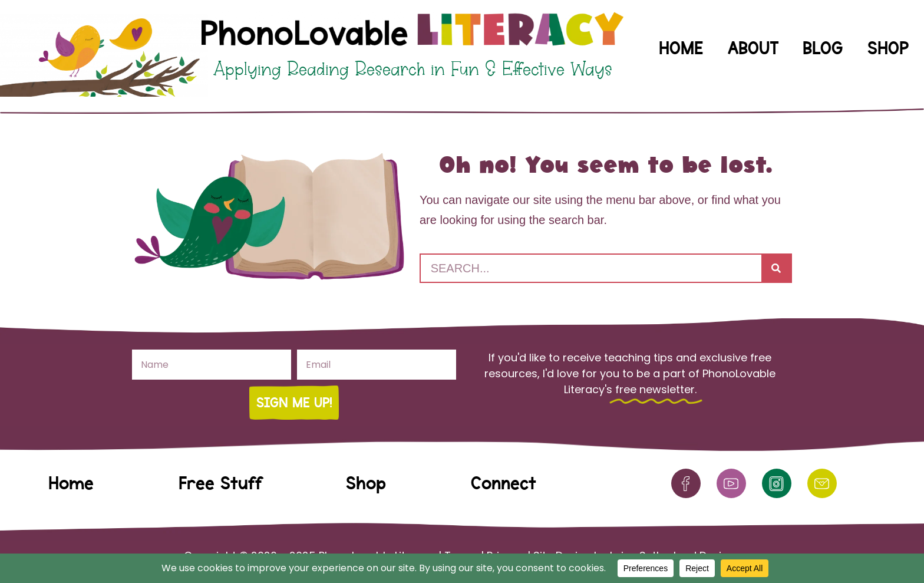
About (753, 48)
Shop (888, 48)
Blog (823, 48)
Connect (504, 483)
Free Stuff (220, 483)
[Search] (776, 268)
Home (681, 48)
